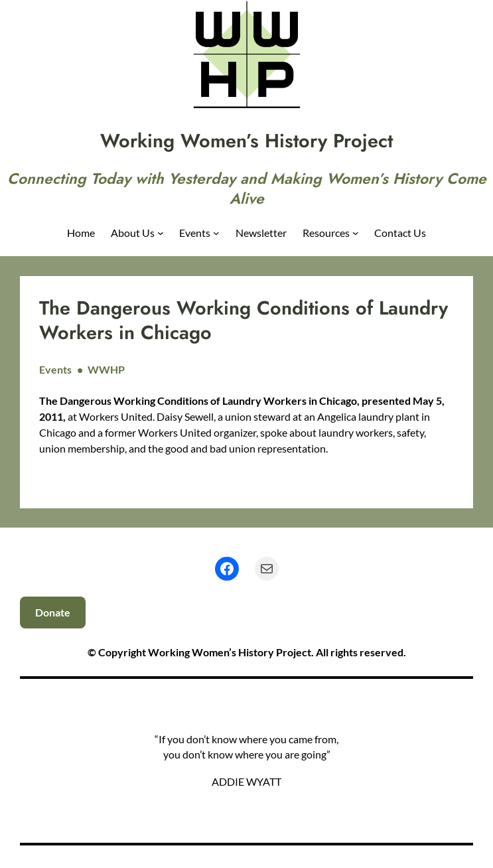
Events (55, 369)
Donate (53, 612)
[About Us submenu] (161, 233)
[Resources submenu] (356, 233)
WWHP (106, 369)
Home (81, 233)
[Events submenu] (216, 233)
